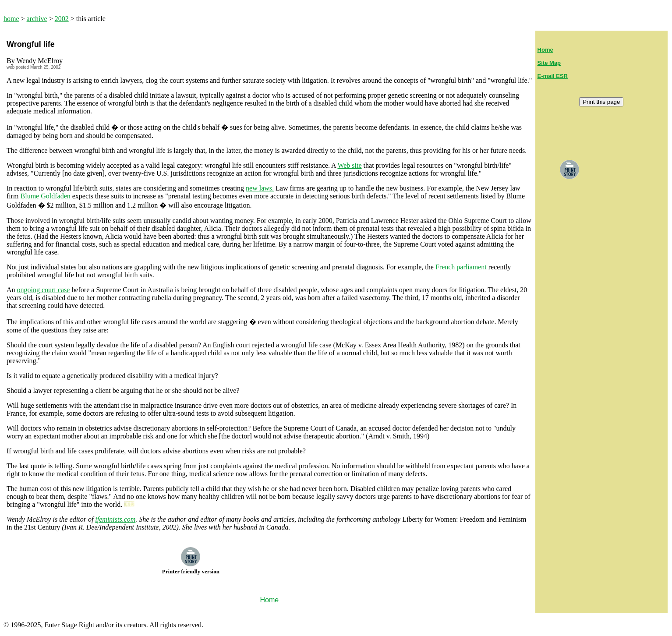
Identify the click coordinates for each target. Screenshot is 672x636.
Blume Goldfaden (46, 196)
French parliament (461, 267)
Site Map (549, 63)
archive (37, 19)
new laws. (260, 188)
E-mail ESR (553, 76)
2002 (62, 19)
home (11, 19)
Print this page (601, 102)
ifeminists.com (115, 519)
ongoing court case (44, 290)
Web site (349, 165)
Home (545, 50)
